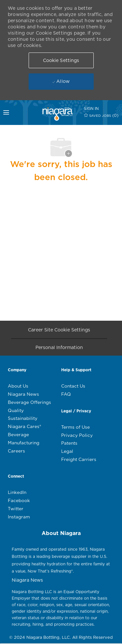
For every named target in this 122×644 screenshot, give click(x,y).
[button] (61, 60)
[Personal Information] (59, 349)
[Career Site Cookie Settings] (59, 331)
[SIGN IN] (91, 108)
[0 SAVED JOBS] (101, 115)
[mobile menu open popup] (9, 113)
